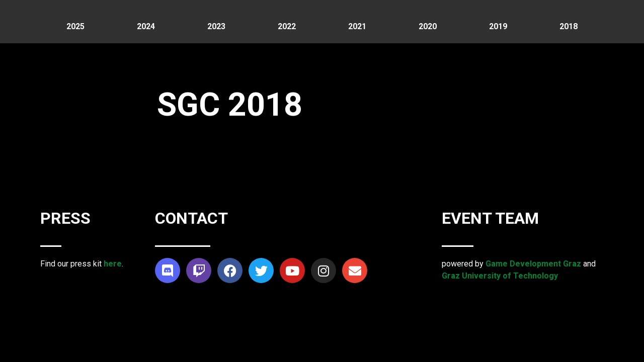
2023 (216, 26)
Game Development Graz (533, 264)
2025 (75, 26)
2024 (146, 26)
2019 (498, 26)
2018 (569, 26)
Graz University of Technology (500, 276)
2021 (357, 26)
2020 (428, 26)
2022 (287, 26)
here (113, 264)
